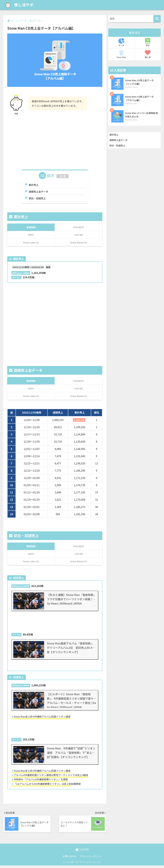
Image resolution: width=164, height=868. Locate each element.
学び (148, 42)
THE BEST (78, 227)
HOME (82, 852)
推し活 (148, 54)
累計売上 (34, 185)
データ (121, 42)
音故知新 (31, 227)
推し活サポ (19, 5)
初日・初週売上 (37, 198)
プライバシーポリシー (91, 859)
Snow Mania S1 (78, 242)
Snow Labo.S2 (31, 242)
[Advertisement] (55, 141)
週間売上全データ (38, 191)
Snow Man (121, 54)
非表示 (63, 178)
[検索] (157, 19)
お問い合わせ (70, 859)
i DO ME (79, 235)
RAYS (31, 235)
